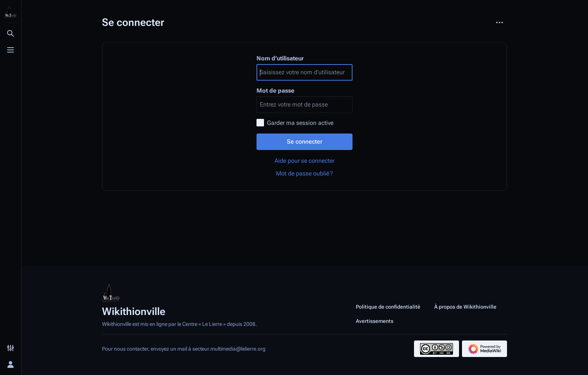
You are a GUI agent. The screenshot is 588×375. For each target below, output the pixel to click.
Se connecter (305, 142)
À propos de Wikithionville (465, 307)
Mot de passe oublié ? (304, 173)
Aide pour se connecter (304, 161)
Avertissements (375, 321)
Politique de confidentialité (388, 307)
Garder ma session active (300, 123)
